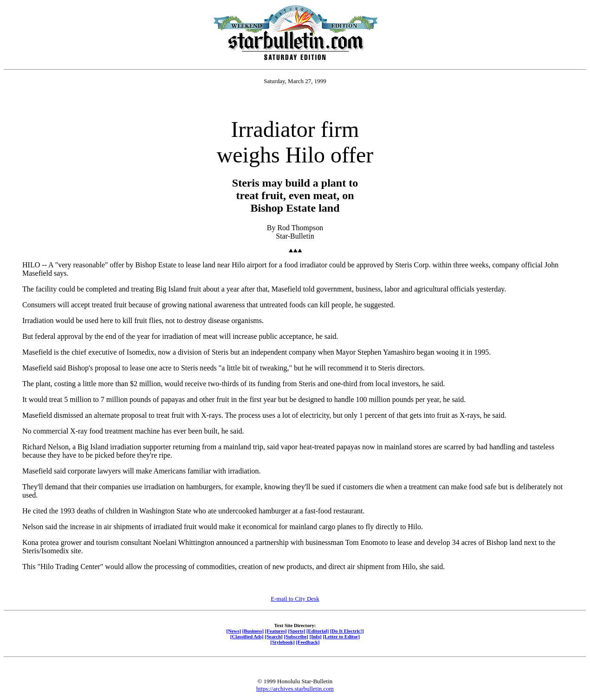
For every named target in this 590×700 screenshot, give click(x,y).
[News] (233, 631)
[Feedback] (308, 642)
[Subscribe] (296, 636)
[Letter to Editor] (342, 636)
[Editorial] (318, 631)
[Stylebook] (282, 642)
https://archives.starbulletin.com (295, 689)
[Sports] (296, 631)
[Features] (276, 631)
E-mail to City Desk (295, 599)
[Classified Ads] (247, 636)
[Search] (274, 636)
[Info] (316, 636)
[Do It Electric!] (347, 631)
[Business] (253, 631)
